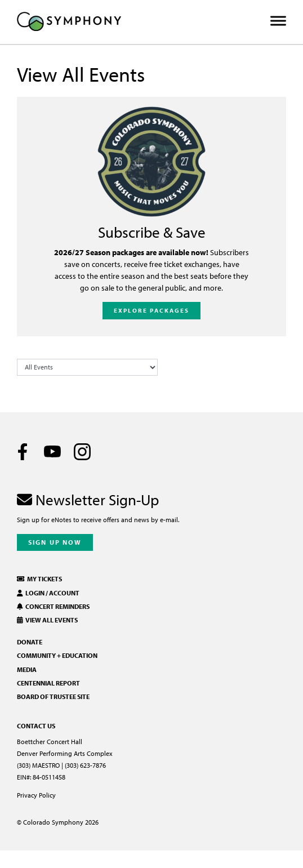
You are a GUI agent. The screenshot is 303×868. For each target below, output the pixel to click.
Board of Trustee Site (53, 696)
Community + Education (57, 655)
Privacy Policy (36, 795)
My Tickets (39, 579)
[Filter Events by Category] (87, 367)
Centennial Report (48, 683)
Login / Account (48, 593)
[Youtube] (52, 452)
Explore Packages (152, 310)
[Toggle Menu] (278, 21)
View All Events (47, 620)
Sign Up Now (55, 542)
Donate (30, 642)
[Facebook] (23, 452)
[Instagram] (82, 452)
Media (27, 669)
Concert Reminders (53, 606)
